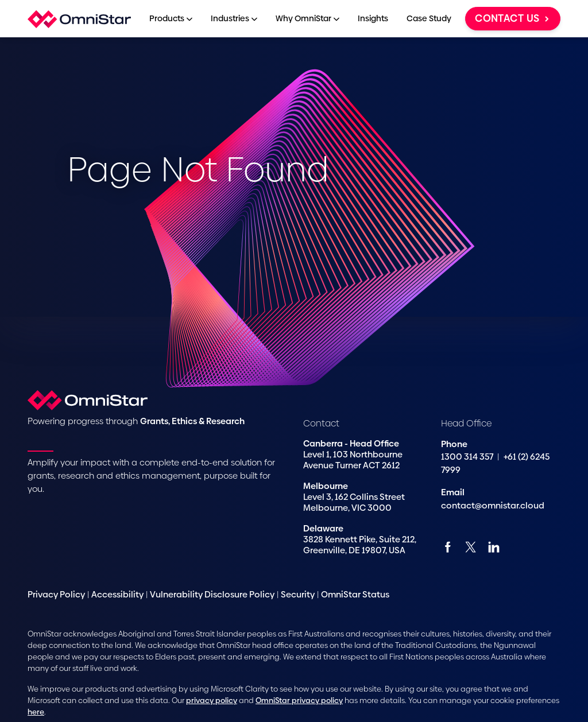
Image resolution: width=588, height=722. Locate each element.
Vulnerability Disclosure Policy (212, 594)
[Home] (79, 19)
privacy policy (212, 700)
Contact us (513, 18)
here (36, 712)
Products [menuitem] (171, 18)
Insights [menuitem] (373, 18)
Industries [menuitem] (234, 18)
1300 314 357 (468, 457)
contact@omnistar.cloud (493, 505)
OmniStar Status (355, 594)
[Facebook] (448, 547)
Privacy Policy (56, 594)
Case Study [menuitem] (429, 18)
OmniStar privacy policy (299, 700)
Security (298, 594)
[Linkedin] (494, 547)
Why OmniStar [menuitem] (307, 18)
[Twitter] (471, 547)
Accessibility (117, 594)
